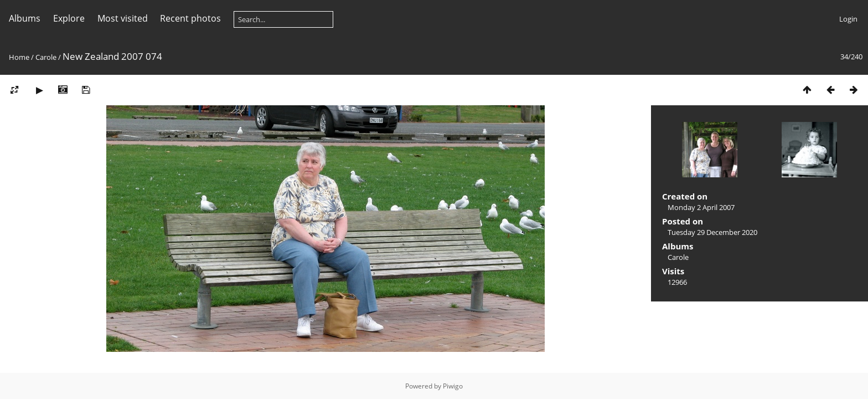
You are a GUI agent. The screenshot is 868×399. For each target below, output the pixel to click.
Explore (69, 18)
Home (19, 57)
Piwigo (453, 386)
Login (848, 19)
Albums (25, 18)
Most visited (123, 18)
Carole (46, 57)
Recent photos (190, 18)
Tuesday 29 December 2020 (712, 232)
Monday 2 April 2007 (701, 207)
